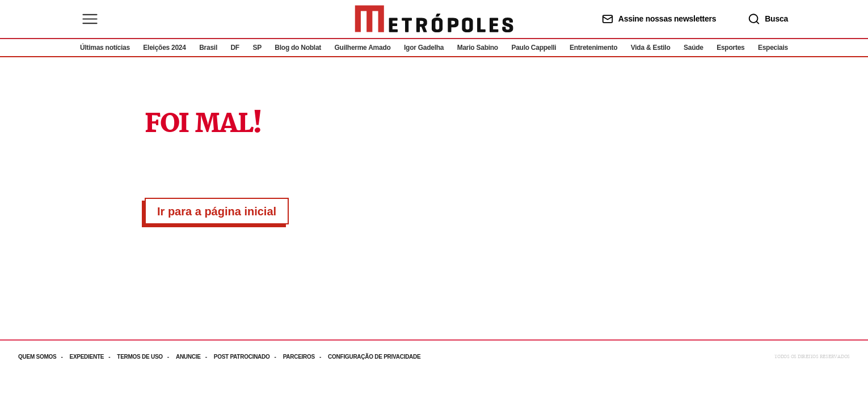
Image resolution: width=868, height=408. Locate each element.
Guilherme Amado (363, 48)
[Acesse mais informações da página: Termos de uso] (146, 357)
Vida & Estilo (651, 48)
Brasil (208, 48)
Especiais (773, 48)
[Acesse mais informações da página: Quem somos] (44, 357)
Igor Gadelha (424, 48)
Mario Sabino (478, 48)
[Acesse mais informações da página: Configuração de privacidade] (375, 357)
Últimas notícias (105, 48)
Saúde (694, 48)
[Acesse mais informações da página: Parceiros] (306, 357)
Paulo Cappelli (534, 48)
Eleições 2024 (164, 48)
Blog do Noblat (298, 48)
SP (257, 48)
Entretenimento (593, 48)
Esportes (730, 48)
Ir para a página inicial (217, 211)
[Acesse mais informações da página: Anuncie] (195, 357)
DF (235, 48)
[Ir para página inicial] (434, 19)
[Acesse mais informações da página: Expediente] (93, 357)
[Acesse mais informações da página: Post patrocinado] (248, 357)
